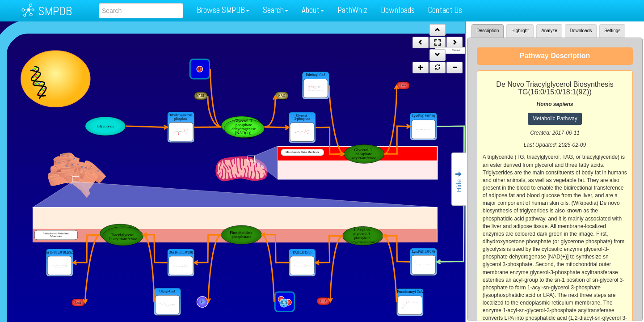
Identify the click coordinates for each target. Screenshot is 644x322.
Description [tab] (488, 31)
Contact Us (445, 10)
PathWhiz (352, 10)
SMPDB (55, 11)
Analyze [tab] (549, 31)
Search (276, 10)
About (313, 10)
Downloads (398, 10)
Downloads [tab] (581, 31)
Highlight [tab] (520, 31)
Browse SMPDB (223, 10)
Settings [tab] (612, 31)
